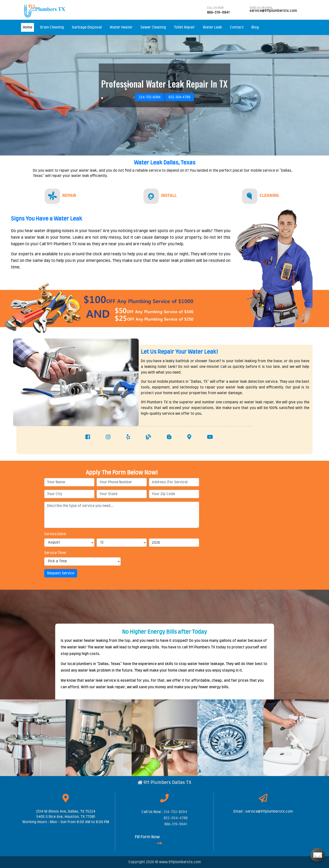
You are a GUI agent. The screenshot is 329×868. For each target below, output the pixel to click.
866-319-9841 (176, 824)
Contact (237, 27)
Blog (255, 27)
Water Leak (212, 27)
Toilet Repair (184, 27)
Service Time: (55, 553)
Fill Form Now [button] (148, 841)
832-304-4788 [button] (179, 97)
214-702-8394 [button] (150, 97)
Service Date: (55, 534)
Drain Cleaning (52, 27)
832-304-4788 (176, 818)
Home (28, 27)
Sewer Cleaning (153, 27)
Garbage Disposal (87, 27)
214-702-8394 (175, 812)
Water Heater (121, 27)
